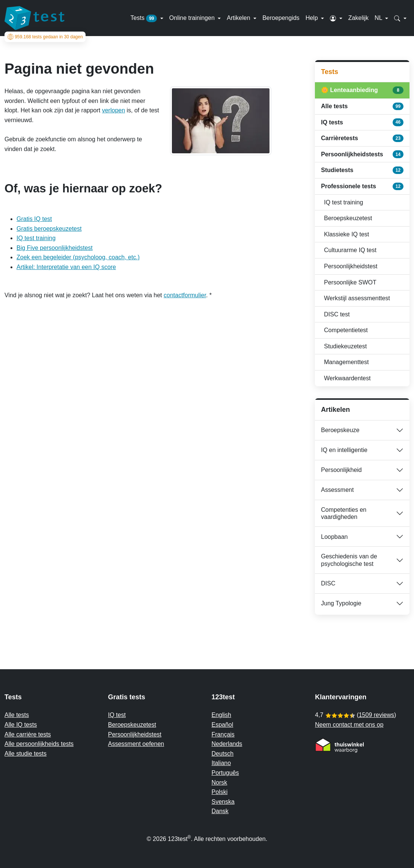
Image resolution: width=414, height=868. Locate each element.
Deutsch (223, 754)
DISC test (337, 314)
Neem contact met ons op (349, 725)
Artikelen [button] (239, 18)
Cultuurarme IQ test (350, 250)
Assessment (337, 490)
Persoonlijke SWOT (350, 282)
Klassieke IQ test (346, 234)
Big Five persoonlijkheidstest (55, 248)
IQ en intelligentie (344, 450)
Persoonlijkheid (341, 470)
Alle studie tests (26, 754)
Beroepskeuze (340, 430)
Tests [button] (145, 18)
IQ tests (362, 122)
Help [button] (312, 18)
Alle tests (362, 106)
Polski (220, 792)
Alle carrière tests (28, 734)
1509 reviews (376, 715)
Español (223, 725)
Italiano (221, 763)
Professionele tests (362, 186)
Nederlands (227, 744)
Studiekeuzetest (345, 346)
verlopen (114, 110)
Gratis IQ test (34, 219)
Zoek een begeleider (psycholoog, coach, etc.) (78, 257)
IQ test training (36, 238)
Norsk (220, 783)
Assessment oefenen (136, 744)
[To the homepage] (35, 18)
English (221, 715)
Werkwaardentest (347, 378)
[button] (336, 18)
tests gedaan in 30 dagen (45, 37)
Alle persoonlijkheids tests (39, 744)
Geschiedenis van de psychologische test (349, 560)
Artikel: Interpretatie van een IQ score (66, 267)
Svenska (223, 802)
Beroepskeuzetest (348, 218)
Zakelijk (358, 18)
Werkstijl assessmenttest (357, 298)
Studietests (362, 170)
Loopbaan (334, 537)
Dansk (220, 811)
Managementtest (346, 362)
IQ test (117, 715)
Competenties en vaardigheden (344, 513)
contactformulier (185, 295)
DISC (328, 583)
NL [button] (379, 18)
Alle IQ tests (21, 725)
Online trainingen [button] (193, 18)
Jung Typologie (341, 603)
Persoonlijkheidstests (362, 154)
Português (225, 773)
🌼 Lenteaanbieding (362, 90)
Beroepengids (281, 18)
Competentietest (346, 330)
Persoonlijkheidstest (351, 266)
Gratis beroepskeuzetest (49, 229)
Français (223, 734)
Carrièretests (362, 138)
